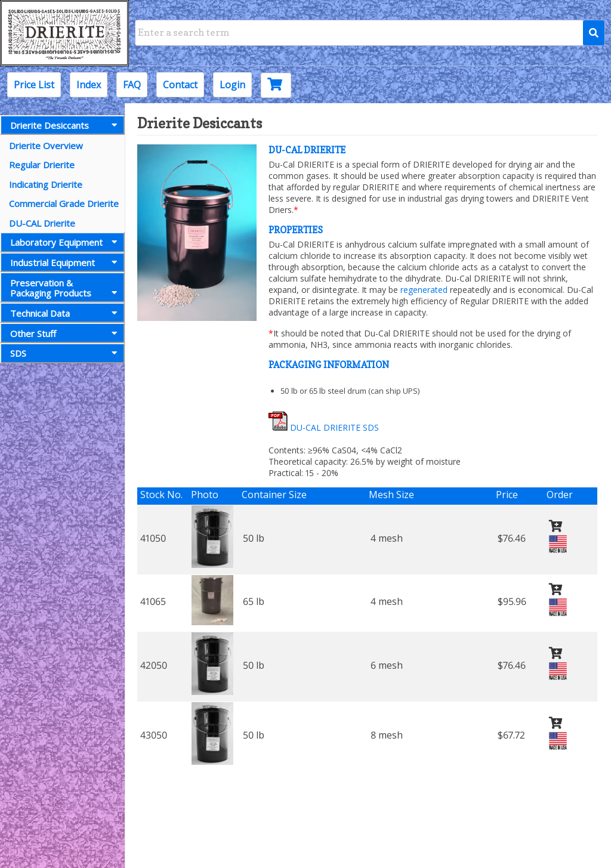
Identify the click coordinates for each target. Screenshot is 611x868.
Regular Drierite (42, 165)
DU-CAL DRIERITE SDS (324, 427)
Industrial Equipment (66, 262)
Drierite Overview (46, 146)
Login (232, 85)
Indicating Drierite (46, 184)
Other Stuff (66, 333)
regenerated (424, 290)
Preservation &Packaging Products (66, 288)
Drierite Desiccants (66, 125)
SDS (66, 353)
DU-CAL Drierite (42, 223)
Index (89, 85)
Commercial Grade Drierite (64, 203)
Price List (34, 85)
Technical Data (66, 313)
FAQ (132, 85)
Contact (180, 85)
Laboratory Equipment (66, 242)
